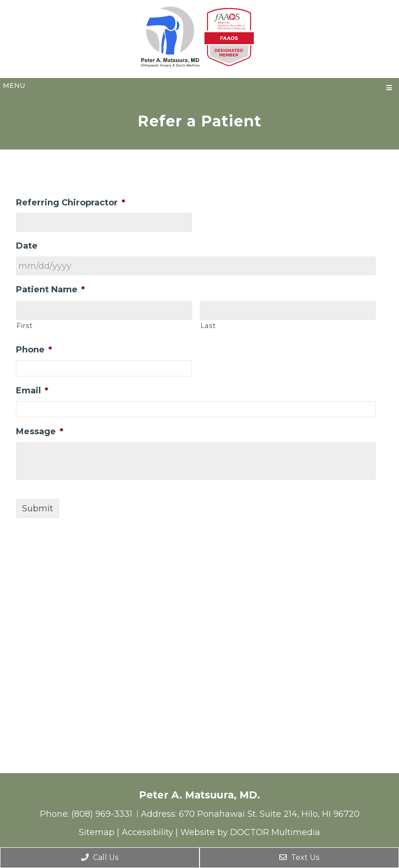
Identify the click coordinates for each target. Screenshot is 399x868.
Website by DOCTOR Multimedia (250, 832)
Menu (14, 86)
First (24, 326)
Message (40, 431)
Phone (34, 350)
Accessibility (147, 832)
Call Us (100, 857)
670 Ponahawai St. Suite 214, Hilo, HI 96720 (269, 814)
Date (27, 246)
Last (208, 326)
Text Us (299, 857)
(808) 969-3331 (103, 814)
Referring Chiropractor (71, 203)
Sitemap (97, 832)
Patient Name (50, 289)
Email (32, 391)
